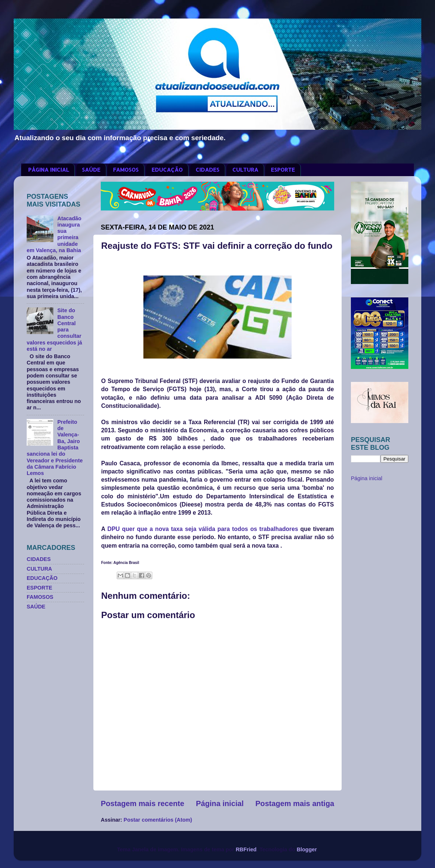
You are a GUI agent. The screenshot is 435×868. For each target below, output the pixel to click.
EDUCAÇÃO (167, 170)
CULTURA (245, 170)
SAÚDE (91, 170)
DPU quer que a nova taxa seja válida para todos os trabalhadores (203, 529)
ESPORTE (283, 170)
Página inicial (220, 803)
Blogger (307, 849)
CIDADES (207, 170)
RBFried (246, 849)
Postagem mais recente (142, 803)
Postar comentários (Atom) (158, 820)
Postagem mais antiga (295, 803)
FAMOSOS (126, 170)
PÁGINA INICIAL (49, 170)
